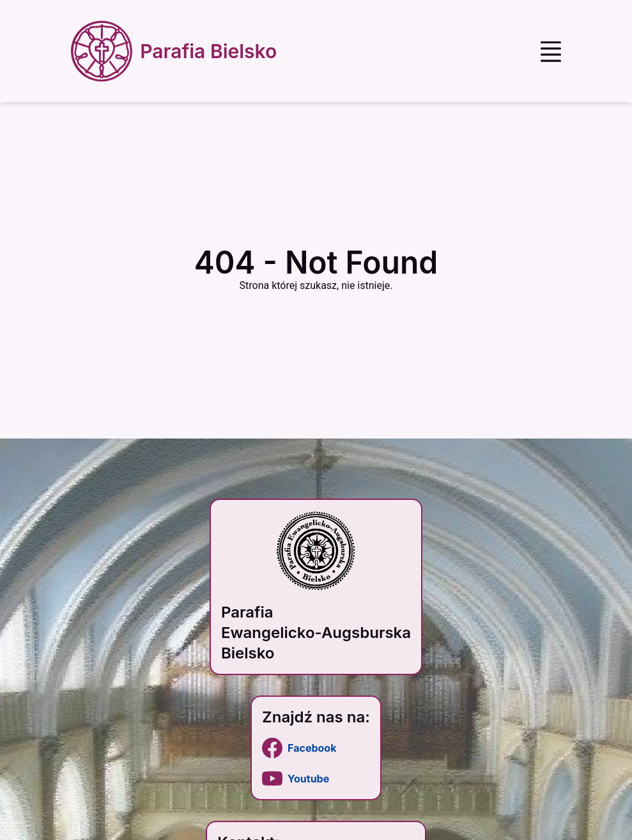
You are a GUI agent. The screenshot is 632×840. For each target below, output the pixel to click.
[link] (316, 748)
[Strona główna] (176, 51)
